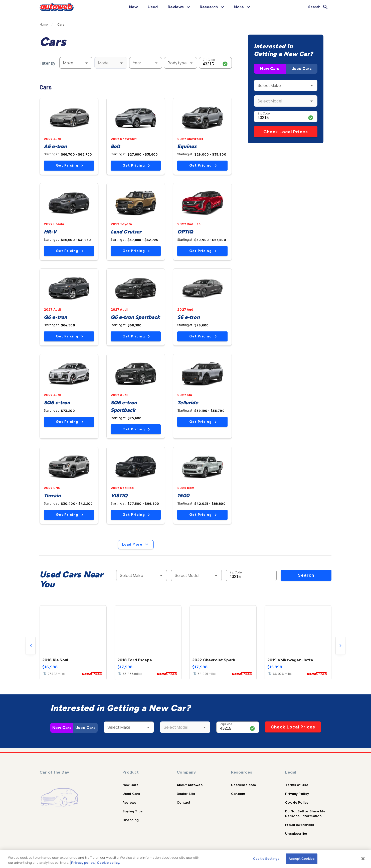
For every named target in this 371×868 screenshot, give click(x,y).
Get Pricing (69, 165)
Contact (183, 802)
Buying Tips (133, 811)
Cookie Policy (297, 802)
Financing (131, 820)
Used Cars (301, 69)
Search (306, 575)
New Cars (270, 69)
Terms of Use (297, 785)
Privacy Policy (297, 794)
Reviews (129, 802)
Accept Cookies (302, 858)
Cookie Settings (266, 858)
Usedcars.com (244, 785)
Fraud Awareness (300, 825)
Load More (136, 545)
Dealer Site (186, 794)
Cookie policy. (109, 862)
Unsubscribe (296, 833)
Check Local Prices (286, 132)
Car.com (238, 794)
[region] (185, 859)
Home (44, 25)
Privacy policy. (83, 862)
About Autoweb (190, 785)
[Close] (363, 858)
